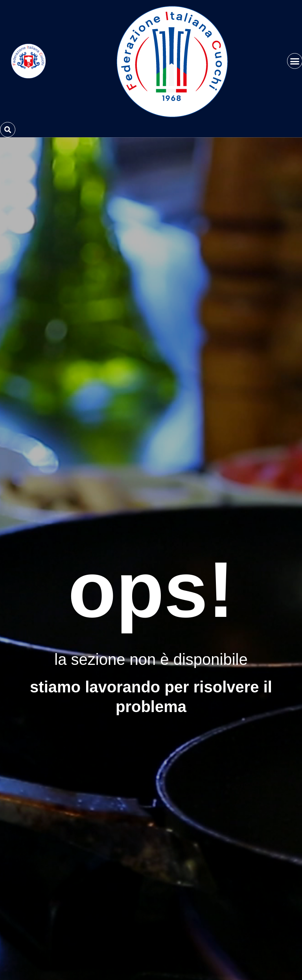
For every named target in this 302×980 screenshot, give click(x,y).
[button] (8, 130)
